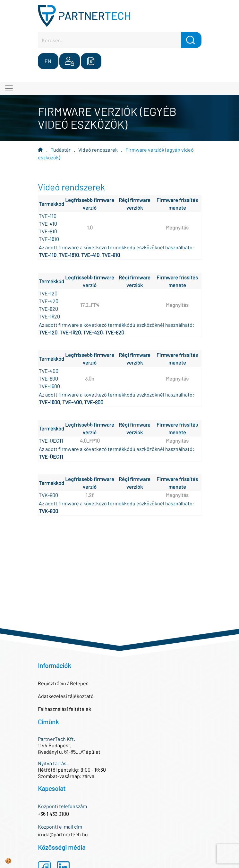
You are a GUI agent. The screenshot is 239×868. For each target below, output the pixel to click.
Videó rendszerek (98, 150)
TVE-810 (111, 255)
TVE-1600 (49, 402)
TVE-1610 (69, 255)
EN (48, 61)
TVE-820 (115, 332)
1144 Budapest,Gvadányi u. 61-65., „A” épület (69, 748)
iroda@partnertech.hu (63, 834)
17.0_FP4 (90, 305)
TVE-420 (93, 332)
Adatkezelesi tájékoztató (66, 696)
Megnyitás (177, 227)
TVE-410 (90, 255)
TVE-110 (48, 255)
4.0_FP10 (90, 441)
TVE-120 (48, 332)
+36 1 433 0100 (53, 814)
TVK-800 (48, 511)
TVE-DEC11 (51, 457)
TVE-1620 (70, 332)
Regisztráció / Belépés (63, 683)
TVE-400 (72, 402)
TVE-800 (94, 402)
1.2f (90, 495)
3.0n (90, 378)
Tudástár (61, 150)
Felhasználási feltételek (64, 709)
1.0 (90, 227)
